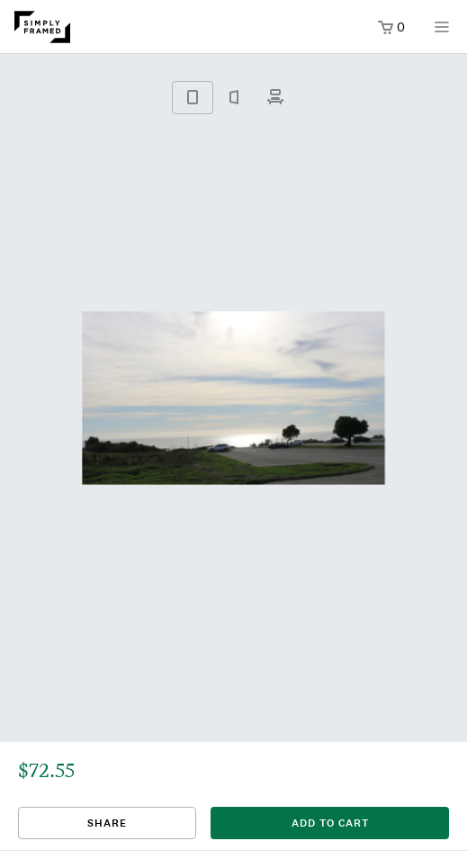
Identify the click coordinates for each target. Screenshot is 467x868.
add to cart (330, 823)
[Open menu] (442, 33)
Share (107, 823)
